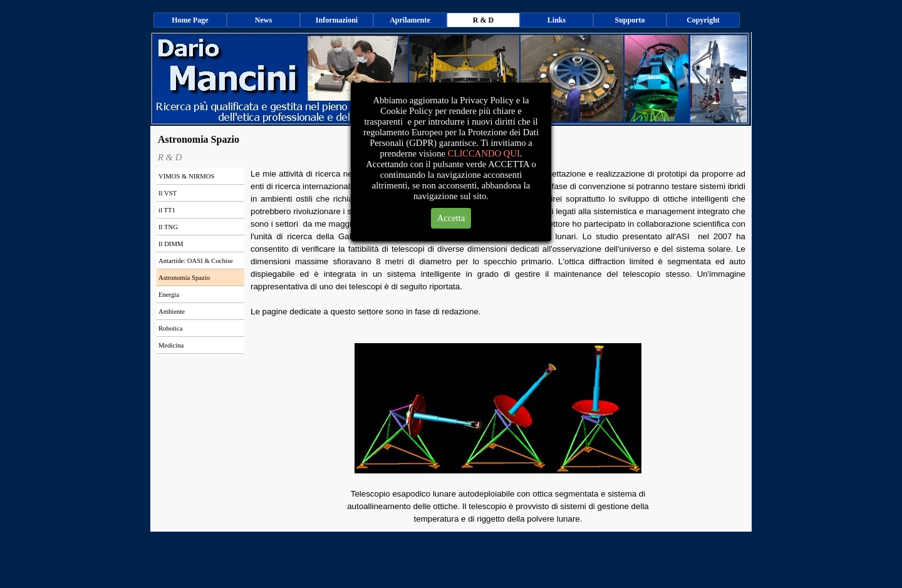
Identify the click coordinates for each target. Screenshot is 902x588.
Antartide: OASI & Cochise (196, 261)
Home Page (190, 20)
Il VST (168, 193)
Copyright (703, 20)
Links (557, 20)
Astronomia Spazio (184, 278)
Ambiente (172, 312)
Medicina (171, 345)
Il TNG (168, 227)
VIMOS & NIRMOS (186, 176)
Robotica (170, 328)
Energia (169, 295)
